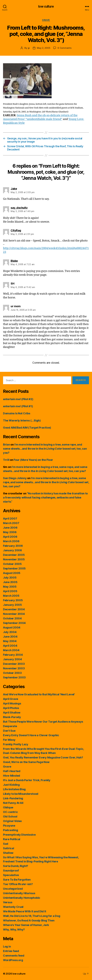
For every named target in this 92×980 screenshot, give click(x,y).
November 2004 (14, 614)
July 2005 (10, 578)
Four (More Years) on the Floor (33, 460)
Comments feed (14, 956)
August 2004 (12, 627)
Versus (8, 902)
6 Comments (64, 48)
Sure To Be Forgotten (17, 880)
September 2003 (14, 677)
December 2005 (14, 555)
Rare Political (12, 839)
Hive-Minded (12, 776)
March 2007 (11, 523)
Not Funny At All (13, 803)
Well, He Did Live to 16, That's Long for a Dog (32, 916)
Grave (46, 20)
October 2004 (12, 618)
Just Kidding (11, 785)
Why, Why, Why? (14, 930)
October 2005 (12, 564)
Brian (7, 445)
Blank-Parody (12, 717)
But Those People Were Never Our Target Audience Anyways (43, 722)
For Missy (9, 740)
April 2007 (10, 519)
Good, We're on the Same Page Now (26, 762)
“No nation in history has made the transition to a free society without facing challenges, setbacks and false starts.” (45, 497)
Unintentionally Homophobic (22, 898)
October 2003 (12, 673)
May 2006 (10, 532)
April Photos (11, 708)
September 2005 (14, 568)
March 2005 (11, 596)
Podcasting (10, 830)
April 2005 (10, 591)
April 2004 (10, 646)
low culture (46, 6)
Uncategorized (13, 889)
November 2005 (14, 559)
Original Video (12, 821)
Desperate (10, 726)
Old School (10, 816)
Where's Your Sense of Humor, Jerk (26, 925)
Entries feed (11, 951)
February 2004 (13, 655)
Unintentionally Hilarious (19, 893)
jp (29, 48)
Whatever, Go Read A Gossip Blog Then (29, 920)
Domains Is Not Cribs (17, 413)
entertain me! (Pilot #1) (18, 406)
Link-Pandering (13, 798)
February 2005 (13, 600)
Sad (6, 844)
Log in (7, 946)
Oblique (8, 807)
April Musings (12, 703)
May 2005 (10, 587)
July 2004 (10, 632)
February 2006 (13, 546)
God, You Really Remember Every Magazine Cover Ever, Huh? (43, 757)
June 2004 (10, 637)
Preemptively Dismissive (19, 835)
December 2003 (14, 664)
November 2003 (14, 668)
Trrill (6, 460)
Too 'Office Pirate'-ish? (18, 884)
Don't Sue (9, 731)
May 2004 (10, 641)
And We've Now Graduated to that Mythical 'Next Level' (39, 694)
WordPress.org (13, 960)
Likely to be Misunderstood (21, 794)
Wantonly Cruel (13, 907)
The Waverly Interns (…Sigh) (22, 420)
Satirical (9, 848)
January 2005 (12, 605)
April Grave (11, 699)
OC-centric (10, 812)
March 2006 (11, 541)
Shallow (8, 853)
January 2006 (12, 550)
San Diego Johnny (15, 478)
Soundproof (11, 871)
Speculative (11, 875)
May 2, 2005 (44, 48)
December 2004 (14, 609)
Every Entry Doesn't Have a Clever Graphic (31, 735)
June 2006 (10, 528)
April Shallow (12, 713)
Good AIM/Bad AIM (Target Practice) (27, 428)
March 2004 (11, 650)
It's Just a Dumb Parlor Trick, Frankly (27, 780)
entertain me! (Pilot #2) (18, 399)
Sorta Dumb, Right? (16, 866)
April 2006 (10, 537)
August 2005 (12, 573)
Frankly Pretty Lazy (16, 744)
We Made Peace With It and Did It (25, 911)
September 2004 (14, 623)
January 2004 (12, 659)
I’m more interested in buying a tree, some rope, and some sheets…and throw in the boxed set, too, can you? (45, 449)
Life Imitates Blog (14, 789)
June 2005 (10, 582)
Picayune (9, 826)
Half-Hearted (12, 771)
